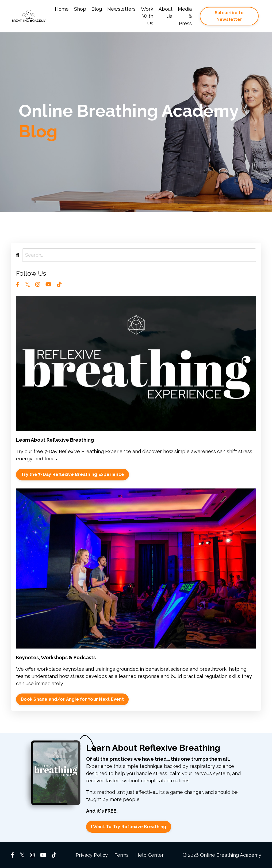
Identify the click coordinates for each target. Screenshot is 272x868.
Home (62, 9)
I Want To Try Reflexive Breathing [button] (129, 827)
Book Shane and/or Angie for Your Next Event (72, 699)
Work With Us (147, 16)
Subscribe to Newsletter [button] (229, 16)
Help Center (150, 855)
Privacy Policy (92, 855)
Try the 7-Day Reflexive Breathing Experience (72, 474)
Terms (122, 855)
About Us (166, 13)
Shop (80, 9)
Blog (97, 9)
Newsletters (121, 9)
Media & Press (185, 16)
